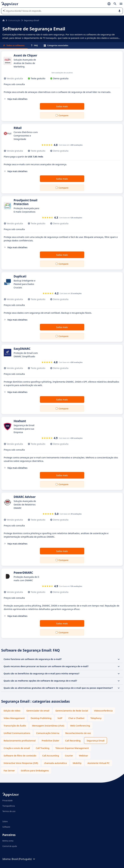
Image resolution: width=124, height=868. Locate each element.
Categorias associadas (56, 45)
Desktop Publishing (41, 718)
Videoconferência (103, 711)
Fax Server (9, 770)
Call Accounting (51, 756)
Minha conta (8, 841)
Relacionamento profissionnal (20, 741)
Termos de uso (9, 811)
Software (6, 827)
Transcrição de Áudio (15, 726)
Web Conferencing (80, 726)
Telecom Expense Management (72, 748)
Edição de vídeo (12, 711)
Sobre (5, 821)
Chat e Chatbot (76, 718)
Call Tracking (43, 748)
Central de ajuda (10, 846)
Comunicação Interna (48, 733)
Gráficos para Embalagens (35, 770)
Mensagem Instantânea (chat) (48, 726)
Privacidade (7, 800)
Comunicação (14, 20)
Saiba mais (62, 106)
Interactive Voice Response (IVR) (21, 763)
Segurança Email (96, 741)
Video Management (14, 718)
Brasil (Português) (24, 859)
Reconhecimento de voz (78, 733)
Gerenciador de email (38, 711)
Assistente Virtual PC (99, 763)
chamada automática (55, 763)
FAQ (34, 45)
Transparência (9, 806)
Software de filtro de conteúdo (20, 756)
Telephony (96, 718)
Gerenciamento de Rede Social (72, 711)
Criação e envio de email (17, 748)
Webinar (83, 756)
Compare (63, 115)
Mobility (77, 763)
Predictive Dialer (50, 741)
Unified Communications (17, 733)
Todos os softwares (14, 45)
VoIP (60, 718)
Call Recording (73, 741)
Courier (69, 756)
